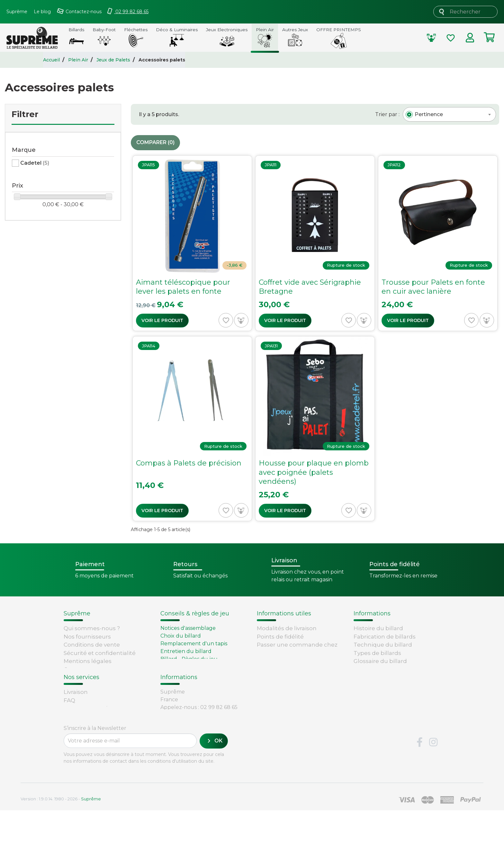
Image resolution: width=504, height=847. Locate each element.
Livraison (76, 706)
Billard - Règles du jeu (189, 659)
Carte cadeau (82, 731)
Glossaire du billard (380, 661)
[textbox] (429, 115)
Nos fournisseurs (87, 637)
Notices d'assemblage (188, 628)
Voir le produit (162, 320)
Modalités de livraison (287, 628)
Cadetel (35, 163)
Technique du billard (383, 645)
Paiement (77, 739)
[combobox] (449, 114)
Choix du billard (181, 636)
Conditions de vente (92, 645)
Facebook (419, 779)
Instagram (433, 779)
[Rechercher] (465, 12)
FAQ (69, 714)
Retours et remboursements (104, 723)
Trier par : (387, 114)
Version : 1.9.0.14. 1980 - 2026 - (61, 835)
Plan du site (80, 677)
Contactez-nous (86, 669)
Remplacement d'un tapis (194, 644)
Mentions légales (88, 661)
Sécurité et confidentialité (100, 653)
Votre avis (366, 669)
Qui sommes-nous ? (92, 628)
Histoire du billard (378, 628)
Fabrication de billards (385, 637)
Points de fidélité (280, 637)
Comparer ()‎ (155, 143)
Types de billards (377, 653)
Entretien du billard (186, 651)
